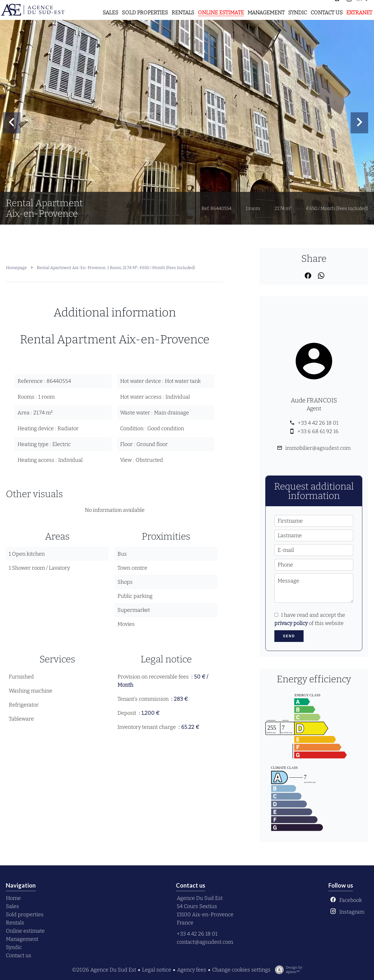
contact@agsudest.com (205, 942)
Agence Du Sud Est (200, 898)
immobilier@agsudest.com (318, 448)
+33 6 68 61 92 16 (318, 431)
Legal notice (157, 970)
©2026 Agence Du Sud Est (104, 970)
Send (289, 636)
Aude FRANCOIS (314, 400)
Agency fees (192, 970)
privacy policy (291, 623)
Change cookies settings (241, 970)
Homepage (16, 268)
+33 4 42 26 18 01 (318, 423)
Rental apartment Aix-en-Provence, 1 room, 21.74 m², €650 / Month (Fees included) (116, 268)
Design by (287, 970)
